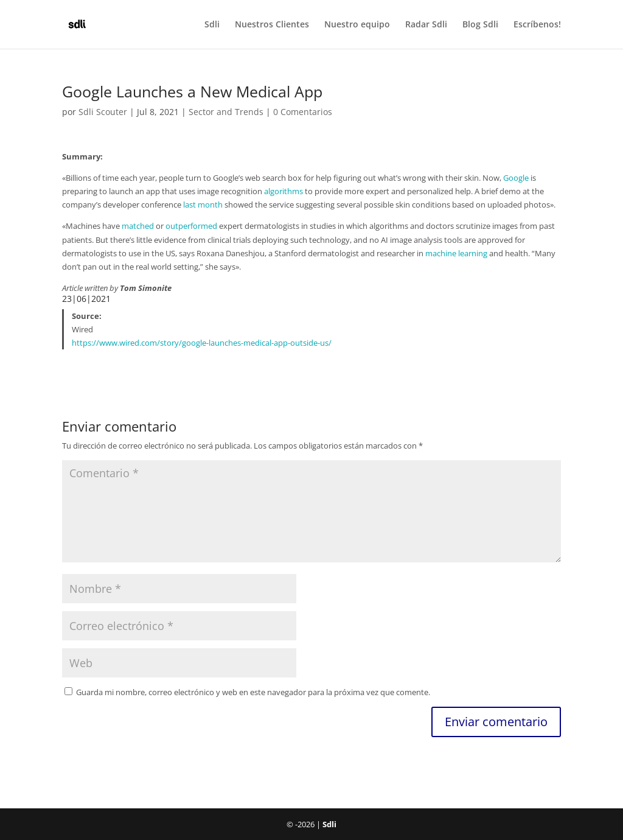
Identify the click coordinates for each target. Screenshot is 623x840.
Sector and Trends (226, 112)
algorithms (284, 191)
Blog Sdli (480, 25)
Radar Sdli (426, 25)
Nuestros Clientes (272, 25)
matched (138, 226)
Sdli (212, 25)
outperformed (191, 226)
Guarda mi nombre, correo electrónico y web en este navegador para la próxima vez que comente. (253, 692)
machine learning (456, 253)
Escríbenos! (537, 25)
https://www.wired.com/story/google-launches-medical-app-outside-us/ (202, 343)
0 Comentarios (303, 112)
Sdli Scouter (103, 112)
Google (516, 178)
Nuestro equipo (357, 25)
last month (203, 205)
